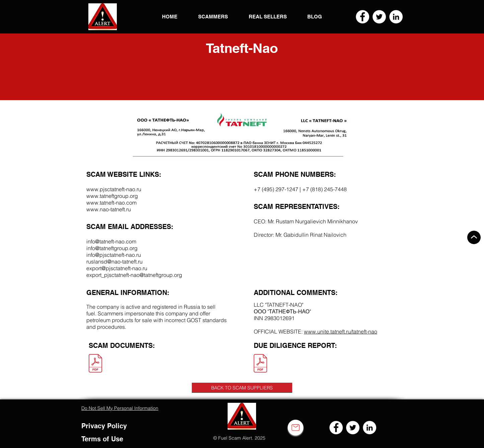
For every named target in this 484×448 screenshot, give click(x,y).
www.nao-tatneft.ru (109, 209)
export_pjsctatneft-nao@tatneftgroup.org (134, 275)
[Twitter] (379, 17)
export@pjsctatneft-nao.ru (117, 268)
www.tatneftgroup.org (112, 196)
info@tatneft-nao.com (111, 241)
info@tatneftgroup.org (112, 248)
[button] (103, 17)
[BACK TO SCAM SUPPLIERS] (242, 388)
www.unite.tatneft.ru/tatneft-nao (341, 331)
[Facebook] (362, 17)
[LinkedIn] (396, 17)
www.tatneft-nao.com (111, 203)
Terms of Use (102, 439)
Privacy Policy (104, 426)
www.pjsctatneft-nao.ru (114, 189)
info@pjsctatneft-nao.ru (114, 255)
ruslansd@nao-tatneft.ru (114, 262)
